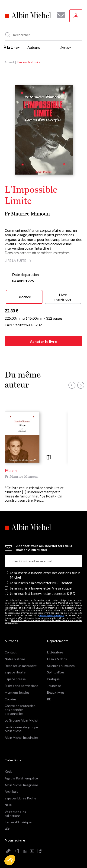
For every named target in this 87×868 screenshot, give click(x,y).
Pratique (53, 679)
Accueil (9, 62)
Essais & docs (57, 659)
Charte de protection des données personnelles (20, 710)
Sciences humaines (61, 666)
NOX (8, 805)
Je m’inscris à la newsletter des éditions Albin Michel (45, 575)
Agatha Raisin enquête (21, 778)
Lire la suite (19, 260)
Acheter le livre (43, 341)
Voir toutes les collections (15, 814)
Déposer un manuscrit (21, 666)
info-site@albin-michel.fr (52, 615)
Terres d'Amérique (18, 822)
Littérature (55, 652)
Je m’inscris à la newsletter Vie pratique (41, 588)
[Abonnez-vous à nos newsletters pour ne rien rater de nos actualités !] (59, 15)
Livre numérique (63, 297)
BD (49, 699)
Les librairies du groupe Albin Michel (21, 729)
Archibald (11, 791)
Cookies (11, 699)
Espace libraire (15, 672)
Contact (11, 652)
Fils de (11, 471)
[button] (10, 860)
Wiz (7, 829)
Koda (8, 771)
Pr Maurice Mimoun (27, 214)
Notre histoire (15, 659)
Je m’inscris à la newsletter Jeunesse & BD (43, 593)
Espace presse (15, 679)
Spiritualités (56, 672)
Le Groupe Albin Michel (21, 720)
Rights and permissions (21, 686)
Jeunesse (54, 686)
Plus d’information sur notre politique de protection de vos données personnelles (43, 622)
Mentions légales (17, 692)
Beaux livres (56, 692)
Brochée (24, 297)
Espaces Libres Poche (20, 798)
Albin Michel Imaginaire (21, 737)
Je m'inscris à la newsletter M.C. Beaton (41, 583)
